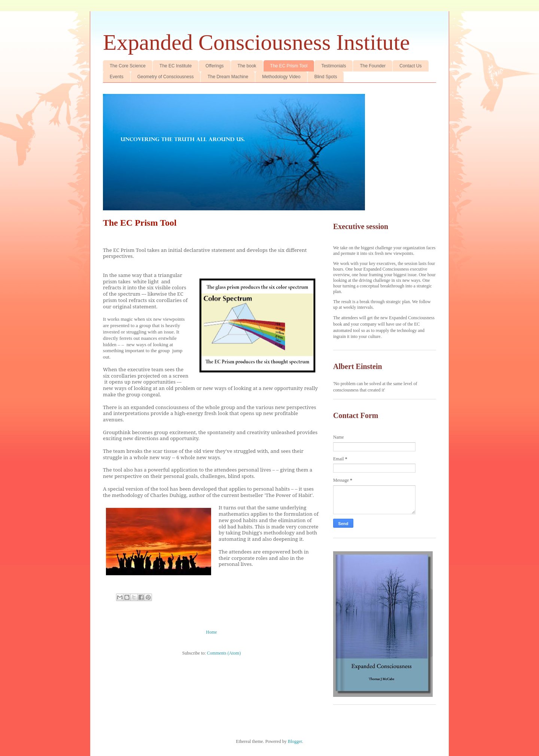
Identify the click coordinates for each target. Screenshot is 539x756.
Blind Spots (326, 77)
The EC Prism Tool (289, 66)
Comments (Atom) (224, 653)
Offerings (214, 66)
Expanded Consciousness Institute (256, 42)
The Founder (373, 66)
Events (117, 77)
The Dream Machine (228, 77)
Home (211, 632)
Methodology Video (281, 77)
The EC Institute (176, 66)
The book (247, 66)
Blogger (295, 741)
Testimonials (334, 66)
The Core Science (128, 66)
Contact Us (410, 66)
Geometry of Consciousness (166, 77)
